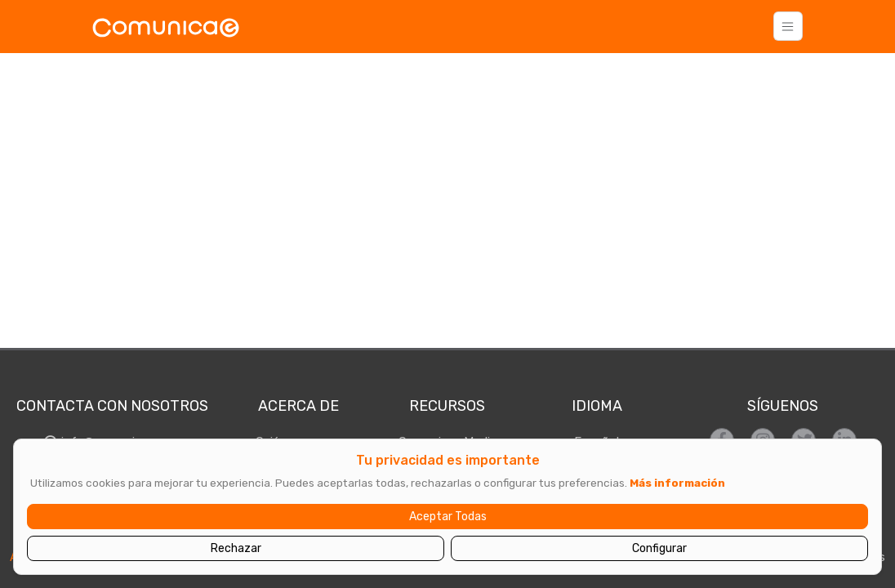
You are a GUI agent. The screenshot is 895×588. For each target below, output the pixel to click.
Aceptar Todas (448, 517)
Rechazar (236, 548)
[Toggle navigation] (788, 26)
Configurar (659, 548)
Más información (677, 483)
